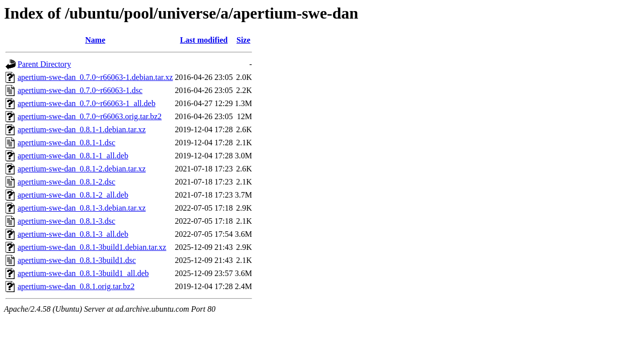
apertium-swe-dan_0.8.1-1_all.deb (73, 156)
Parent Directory (44, 64)
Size (244, 40)
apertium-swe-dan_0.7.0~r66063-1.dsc (80, 90)
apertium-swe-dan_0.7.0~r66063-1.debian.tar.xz (95, 77)
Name (95, 40)
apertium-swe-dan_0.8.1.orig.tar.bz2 (76, 286)
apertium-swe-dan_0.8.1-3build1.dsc (77, 260)
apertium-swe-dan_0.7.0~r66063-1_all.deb (87, 103)
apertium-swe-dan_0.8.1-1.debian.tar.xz (82, 129)
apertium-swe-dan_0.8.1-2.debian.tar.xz (82, 169)
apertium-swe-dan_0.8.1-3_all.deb (73, 234)
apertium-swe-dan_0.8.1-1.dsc (66, 143)
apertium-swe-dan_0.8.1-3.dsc (66, 221)
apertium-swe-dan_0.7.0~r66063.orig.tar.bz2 (90, 116)
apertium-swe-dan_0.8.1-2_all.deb (73, 195)
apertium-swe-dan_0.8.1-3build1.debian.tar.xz (92, 247)
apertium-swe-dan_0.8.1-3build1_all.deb (83, 273)
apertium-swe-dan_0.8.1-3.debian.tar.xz (82, 208)
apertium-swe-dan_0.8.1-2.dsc (66, 182)
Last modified (204, 40)
